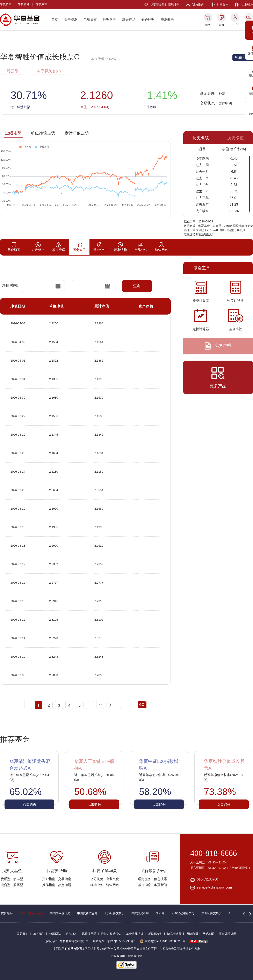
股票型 (18, 885)
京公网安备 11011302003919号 (162, 941)
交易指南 (65, 879)
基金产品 (129, 20)
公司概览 (97, 879)
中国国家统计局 (60, 913)
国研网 (160, 913)
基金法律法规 (135, 934)
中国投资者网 (140, 913)
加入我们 (39, 934)
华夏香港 (24, 4)
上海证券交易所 (114, 913)
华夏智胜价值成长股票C (40, 57)
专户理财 (148, 20)
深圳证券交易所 (211, 913)
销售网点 (113, 885)
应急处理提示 (227, 934)
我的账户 (198, 5)
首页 (55, 20)
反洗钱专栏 (155, 934)
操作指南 (49, 885)
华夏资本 (6, 4)
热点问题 (65, 885)
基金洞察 (145, 885)
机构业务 (97, 885)
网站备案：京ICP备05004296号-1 (114, 941)
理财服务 (109, 20)
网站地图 (208, 934)
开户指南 (49, 879)
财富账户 (223, 5)
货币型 (6, 879)
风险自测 (192, 934)
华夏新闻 (160, 885)
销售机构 (71, 934)
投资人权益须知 (111, 934)
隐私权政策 (174, 934)
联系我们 (23, 934)
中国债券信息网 (87, 913)
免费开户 (243, 57)
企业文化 (113, 879)
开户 (235, 25)
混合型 (6, 885)
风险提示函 (89, 934)
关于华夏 (71, 20)
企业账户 (247, 5)
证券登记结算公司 (183, 913)
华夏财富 (42, 4)
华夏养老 (167, 20)
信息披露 (90, 20)
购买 (208, 25)
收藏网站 (55, 934)
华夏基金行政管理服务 (165, 5)
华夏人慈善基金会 (31, 913)
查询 (222, 25)
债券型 (18, 879)
